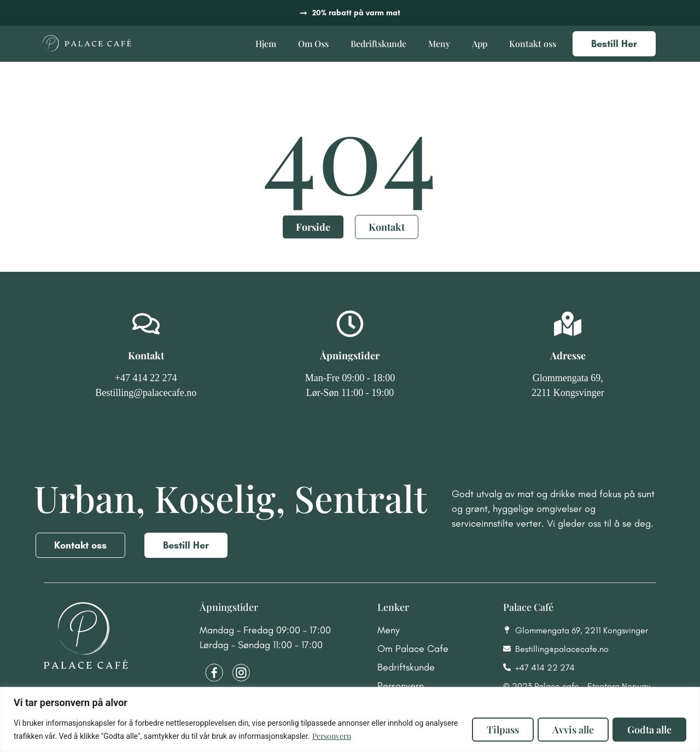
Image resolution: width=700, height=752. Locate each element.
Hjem (266, 43)
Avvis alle (569, 730)
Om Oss (313, 43)
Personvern (366, 736)
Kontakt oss (533, 43)
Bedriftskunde (378, 43)
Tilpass (496, 730)
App (480, 43)
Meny (439, 43)
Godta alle (648, 730)
